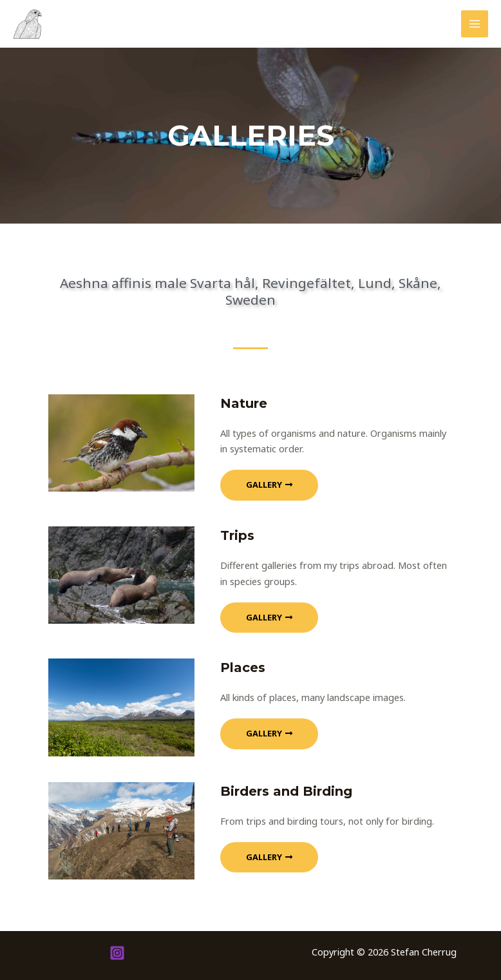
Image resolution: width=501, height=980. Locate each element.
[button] (269, 485)
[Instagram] (117, 953)
